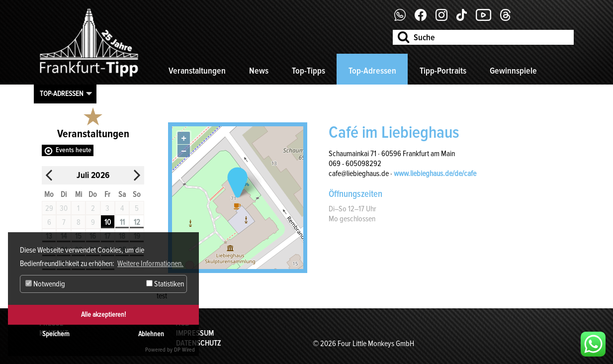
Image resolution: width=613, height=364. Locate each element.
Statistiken (165, 284)
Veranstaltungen (197, 71)
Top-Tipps (308, 71)
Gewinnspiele (513, 71)
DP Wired (184, 350)
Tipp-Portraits (443, 71)
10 (108, 222)
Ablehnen (151, 334)
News (259, 71)
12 (137, 222)
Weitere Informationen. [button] (150, 264)
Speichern (56, 334)
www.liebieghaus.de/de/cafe (435, 174)
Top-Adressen (372, 71)
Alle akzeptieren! (103, 315)
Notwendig (45, 284)
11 (122, 222)
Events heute (74, 150)
